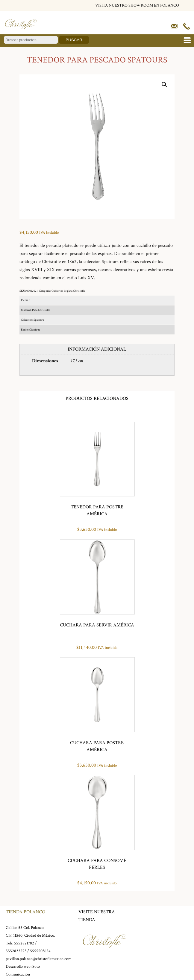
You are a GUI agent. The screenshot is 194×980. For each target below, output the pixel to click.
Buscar (74, 40)
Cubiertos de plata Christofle (68, 291)
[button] (164, 85)
